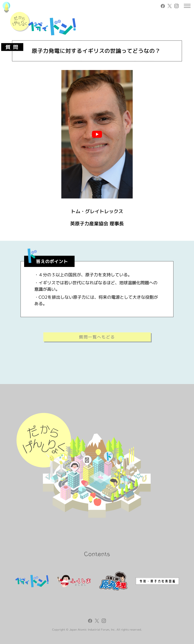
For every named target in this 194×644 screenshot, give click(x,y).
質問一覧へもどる (97, 337)
